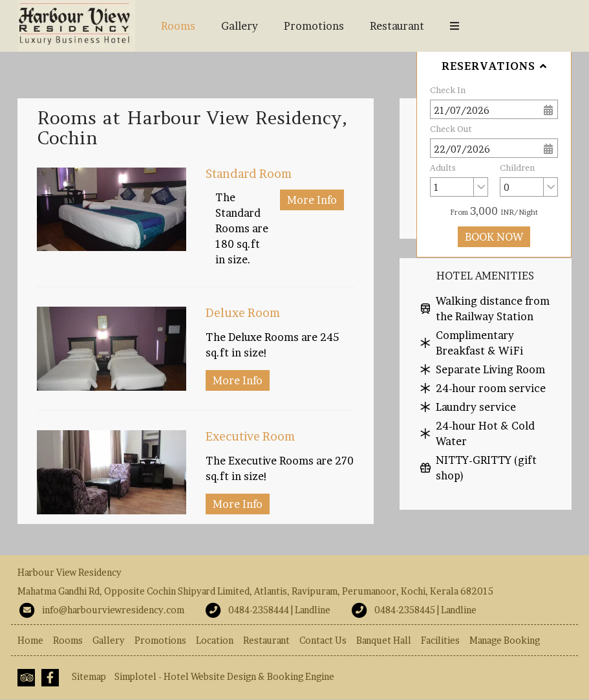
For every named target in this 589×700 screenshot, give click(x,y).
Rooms (178, 26)
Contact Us (323, 640)
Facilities (440, 640)
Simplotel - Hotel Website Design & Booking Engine (224, 676)
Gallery (240, 26)
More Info (312, 200)
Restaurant (397, 26)
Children (517, 168)
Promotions (314, 26)
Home (30, 640)
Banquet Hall (482, 26)
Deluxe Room (243, 313)
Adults (443, 168)
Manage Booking (505, 640)
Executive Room (250, 436)
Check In (448, 90)
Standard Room (249, 174)
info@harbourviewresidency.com (113, 610)
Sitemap (89, 676)
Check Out (451, 129)
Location (215, 640)
